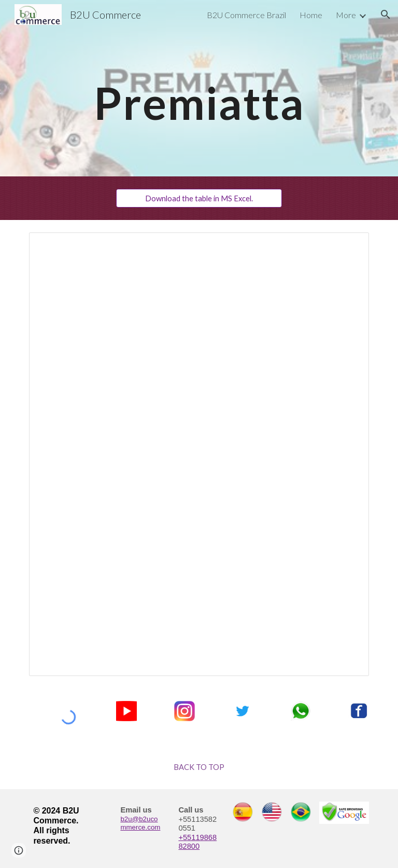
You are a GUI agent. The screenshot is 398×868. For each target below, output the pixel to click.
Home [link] (311, 15)
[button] (386, 15)
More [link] (346, 15)
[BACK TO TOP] (199, 767)
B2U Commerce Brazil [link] (246, 15)
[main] (199, 88)
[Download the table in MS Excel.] (199, 198)
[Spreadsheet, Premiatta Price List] (199, 454)
